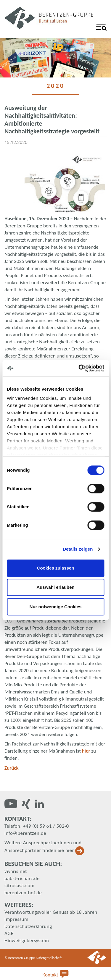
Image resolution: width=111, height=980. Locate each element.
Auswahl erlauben (55, 587)
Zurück (12, 768)
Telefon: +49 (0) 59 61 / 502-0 (37, 826)
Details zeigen (78, 549)
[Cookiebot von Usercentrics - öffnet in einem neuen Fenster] (79, 368)
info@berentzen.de (25, 833)
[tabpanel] (55, 58)
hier (87, 751)
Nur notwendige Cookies (56, 607)
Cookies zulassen (56, 568)
